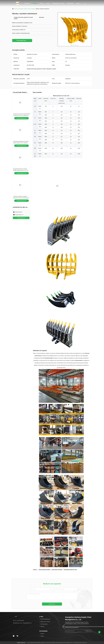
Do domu (27, 3)
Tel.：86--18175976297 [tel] (19, 621)
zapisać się (88, 631)
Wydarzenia (70, 3)
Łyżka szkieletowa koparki (44, 570)
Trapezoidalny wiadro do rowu (70, 570)
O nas (48, 3)
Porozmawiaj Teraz (22, 40)
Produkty (35, 3)
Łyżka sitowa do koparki (57, 570)
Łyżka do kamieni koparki (29, 9)
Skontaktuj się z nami (58, 3)
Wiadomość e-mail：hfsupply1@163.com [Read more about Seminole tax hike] (22, 623)
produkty (21, 9)
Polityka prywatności (21, 643)
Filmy (42, 3)
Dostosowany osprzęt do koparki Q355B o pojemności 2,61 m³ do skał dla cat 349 (21, 115)
